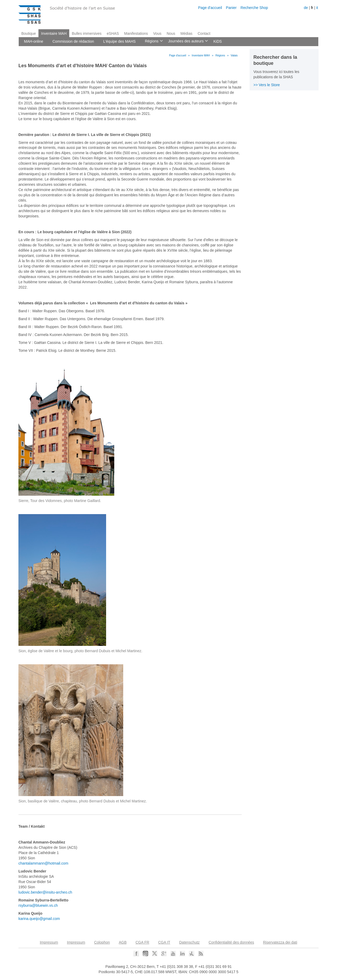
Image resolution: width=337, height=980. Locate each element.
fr (312, 8)
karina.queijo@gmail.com (39, 919)
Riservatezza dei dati (280, 942)
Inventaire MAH (54, 33)
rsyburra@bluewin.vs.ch (38, 905)
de (306, 8)
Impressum (49, 942)
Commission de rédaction (73, 41)
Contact (204, 33)
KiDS (217, 41)
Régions (151, 42)
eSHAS (113, 33)
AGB (123, 942)
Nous (171, 33)
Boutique (29, 33)
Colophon (102, 942)
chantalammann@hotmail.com (43, 863)
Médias (187, 33)
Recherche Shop (254, 8)
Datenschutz (190, 942)
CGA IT (164, 942)
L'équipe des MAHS (119, 41)
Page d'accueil (210, 8)
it (317, 8)
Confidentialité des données (231, 942)
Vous (157, 33)
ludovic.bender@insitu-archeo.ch (45, 892)
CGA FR (142, 942)
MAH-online (34, 41)
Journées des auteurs (186, 42)
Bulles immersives (87, 33)
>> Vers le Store (267, 85)
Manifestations (136, 33)
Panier (231, 8)
